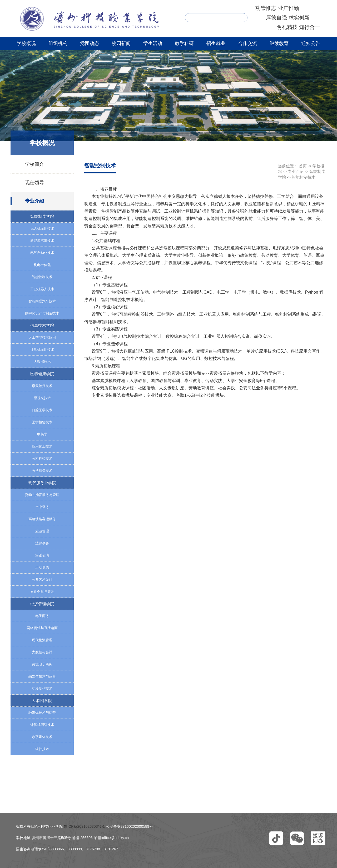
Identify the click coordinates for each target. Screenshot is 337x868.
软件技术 (42, 749)
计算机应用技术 (42, 350)
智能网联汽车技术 (42, 301)
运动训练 (42, 567)
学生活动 (153, 43)
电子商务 (42, 616)
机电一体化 (42, 265)
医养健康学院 (42, 374)
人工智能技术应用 (42, 337)
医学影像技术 (42, 471)
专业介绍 (34, 201)
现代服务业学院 (42, 483)
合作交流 (247, 43)
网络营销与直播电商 (42, 628)
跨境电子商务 (42, 664)
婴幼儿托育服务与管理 (42, 495)
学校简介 (34, 164)
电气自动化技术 (42, 253)
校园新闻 (121, 43)
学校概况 (26, 43)
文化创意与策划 (42, 592)
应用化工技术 (42, 446)
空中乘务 (42, 507)
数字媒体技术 (42, 737)
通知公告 (311, 43)
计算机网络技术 (42, 725)
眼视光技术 (42, 398)
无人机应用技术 (42, 229)
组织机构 (58, 43)
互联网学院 (42, 701)
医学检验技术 (42, 422)
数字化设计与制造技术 (42, 313)
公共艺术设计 (42, 579)
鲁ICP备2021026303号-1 (84, 826)
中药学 (42, 434)
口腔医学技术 (42, 410)
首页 (303, 166)
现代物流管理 (42, 640)
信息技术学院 (42, 325)
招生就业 (216, 43)
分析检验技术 (42, 458)
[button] (276, 838)
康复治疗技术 (42, 386)
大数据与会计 (42, 652)
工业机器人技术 (42, 289)
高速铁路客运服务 (42, 519)
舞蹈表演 (42, 555)
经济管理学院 (42, 604)
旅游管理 (42, 531)
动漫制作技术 (42, 688)
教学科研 (184, 43)
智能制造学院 (42, 216)
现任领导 (34, 183)
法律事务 (42, 543)
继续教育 (279, 43)
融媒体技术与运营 (42, 676)
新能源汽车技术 (42, 241)
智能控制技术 (42, 277)
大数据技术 (42, 362)
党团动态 (90, 43)
